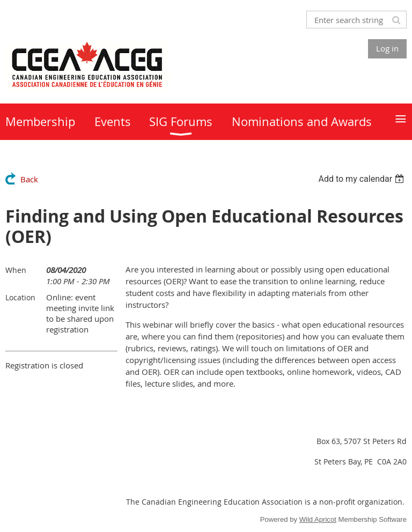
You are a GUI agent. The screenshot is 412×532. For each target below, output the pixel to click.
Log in (387, 48)
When (16, 270)
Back (29, 179)
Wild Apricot (318, 519)
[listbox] (362, 179)
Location (20, 297)
